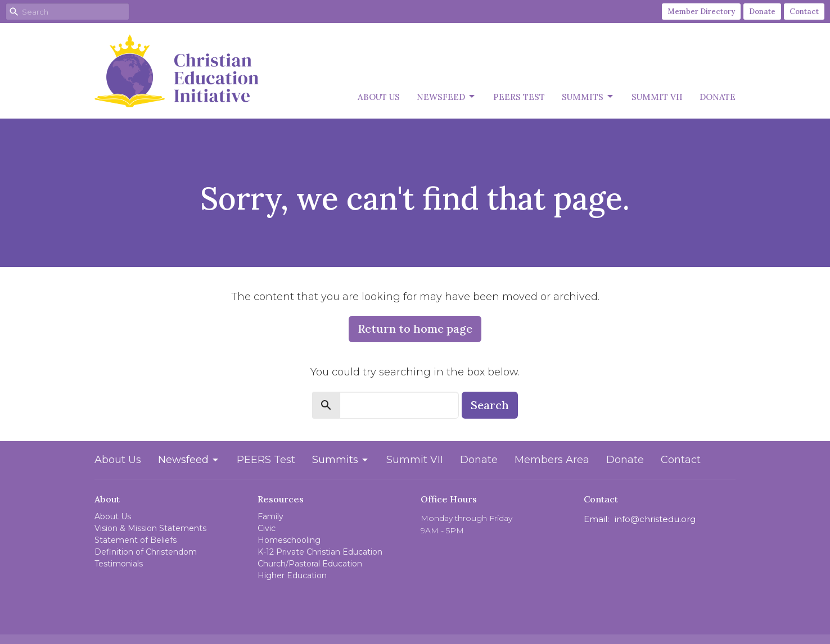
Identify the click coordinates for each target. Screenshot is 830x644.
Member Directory (701, 12)
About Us (379, 97)
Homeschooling (289, 540)
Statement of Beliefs (136, 540)
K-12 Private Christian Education (320, 552)
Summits (588, 97)
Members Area (552, 460)
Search (490, 405)
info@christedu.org (655, 519)
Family (270, 516)
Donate (762, 12)
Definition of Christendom (146, 552)
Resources (281, 499)
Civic (267, 528)
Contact (804, 12)
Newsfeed (446, 97)
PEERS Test (519, 97)
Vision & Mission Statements (150, 528)
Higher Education (292, 575)
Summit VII (657, 97)
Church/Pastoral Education (310, 564)
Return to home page (415, 328)
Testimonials (119, 564)
